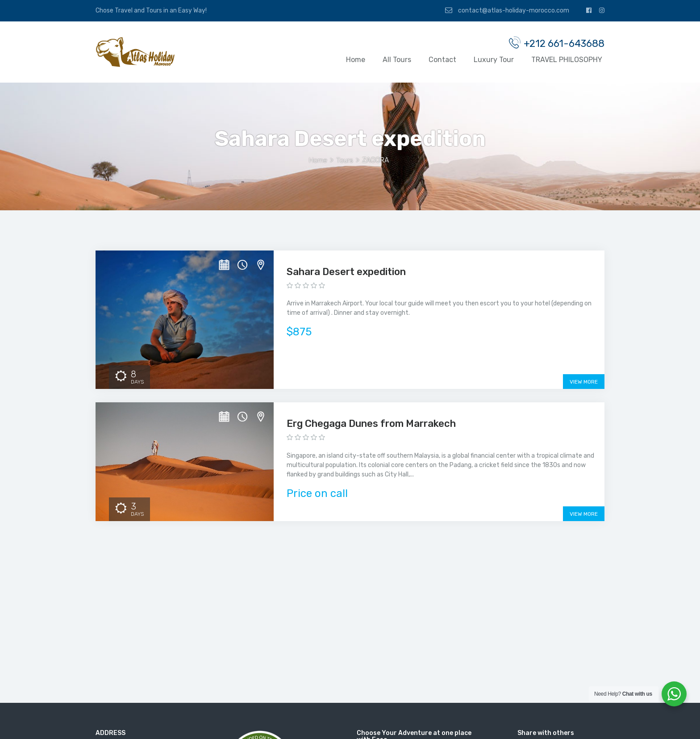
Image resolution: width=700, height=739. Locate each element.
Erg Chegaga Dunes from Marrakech (371, 425)
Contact (442, 61)
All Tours (397, 61)
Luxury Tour (494, 61)
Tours (345, 161)
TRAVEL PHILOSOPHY (567, 61)
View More (584, 383)
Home (356, 61)
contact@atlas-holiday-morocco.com (507, 10)
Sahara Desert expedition (346, 273)
